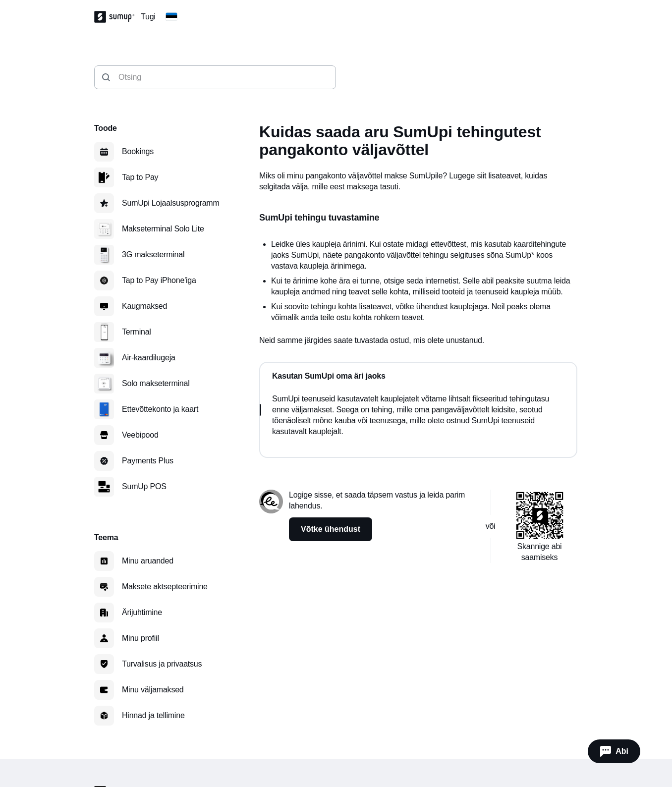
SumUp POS (144, 486)
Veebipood (140, 435)
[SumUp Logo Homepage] (117, 17)
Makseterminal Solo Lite (163, 229)
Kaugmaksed (144, 306)
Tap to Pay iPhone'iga (159, 280)
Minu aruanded (148, 561)
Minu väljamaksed (153, 690)
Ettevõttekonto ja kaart (160, 409)
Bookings (138, 151)
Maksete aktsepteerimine (165, 587)
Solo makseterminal (156, 383)
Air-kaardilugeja (149, 358)
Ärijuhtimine (142, 612)
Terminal (137, 332)
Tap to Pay (140, 177)
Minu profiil (140, 638)
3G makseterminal (153, 254)
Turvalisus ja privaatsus (162, 664)
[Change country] (171, 17)
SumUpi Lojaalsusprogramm (171, 203)
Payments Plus (148, 461)
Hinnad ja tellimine (153, 715)
